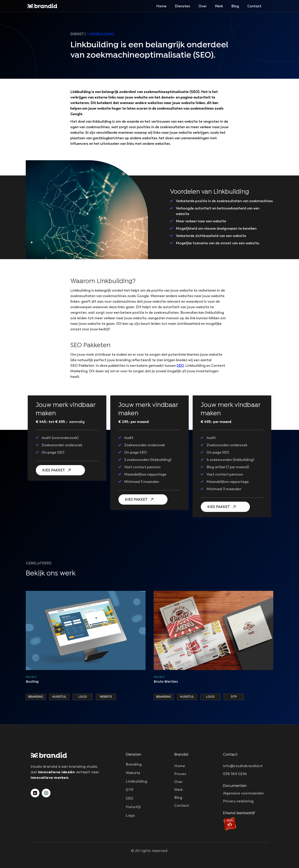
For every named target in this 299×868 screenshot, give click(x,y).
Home (161, 6)
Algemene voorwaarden (243, 793)
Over (202, 6)
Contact (254, 6)
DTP (130, 790)
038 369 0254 (235, 774)
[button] (182, 6)
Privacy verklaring (238, 801)
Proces (180, 774)
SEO (180, 366)
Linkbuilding (136, 781)
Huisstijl (133, 807)
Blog (235, 6)
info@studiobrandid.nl (243, 766)
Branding (134, 764)
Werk (219, 6)
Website (133, 773)
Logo (130, 815)
